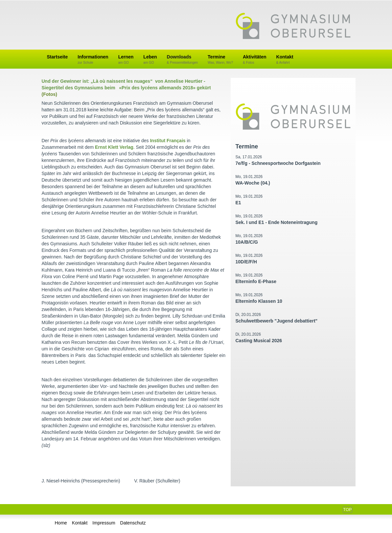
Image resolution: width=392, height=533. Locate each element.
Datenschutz (133, 523)
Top (347, 510)
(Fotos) (49, 94)
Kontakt (285, 60)
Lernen (126, 60)
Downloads (183, 60)
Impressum (104, 523)
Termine (220, 60)
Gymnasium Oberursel (293, 27)
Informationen (93, 60)
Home (61, 523)
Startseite (58, 57)
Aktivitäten (255, 60)
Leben (150, 60)
